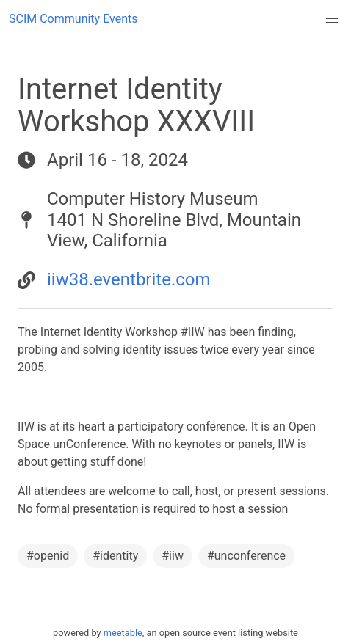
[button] (332, 19)
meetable (123, 633)
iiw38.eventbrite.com (129, 279)
